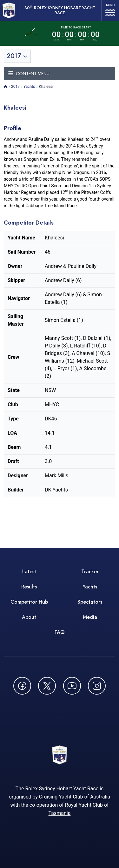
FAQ (60, 632)
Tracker (90, 572)
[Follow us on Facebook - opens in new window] (22, 686)
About (29, 617)
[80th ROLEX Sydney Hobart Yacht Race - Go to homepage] (9, 10)
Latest (29, 572)
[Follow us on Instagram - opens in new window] (97, 686)
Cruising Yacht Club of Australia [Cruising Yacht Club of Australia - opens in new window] (75, 797)
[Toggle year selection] (17, 56)
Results (29, 587)
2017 (15, 87)
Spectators (90, 602)
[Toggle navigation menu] (60, 73)
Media (90, 617)
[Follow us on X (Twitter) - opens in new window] (47, 686)
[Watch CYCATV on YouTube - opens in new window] (72, 686)
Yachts (29, 87)
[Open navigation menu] (110, 10)
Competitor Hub (29, 602)
